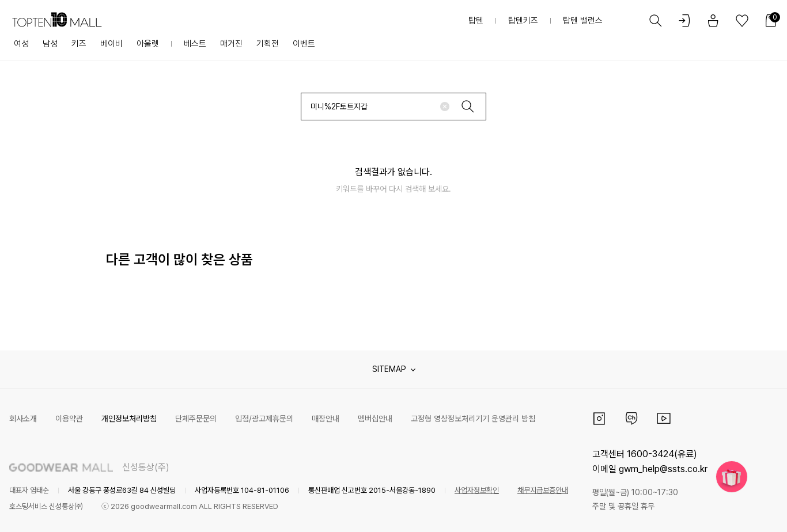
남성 (50, 44)
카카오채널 (631, 419)
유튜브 (664, 419)
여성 (21, 44)
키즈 (79, 44)
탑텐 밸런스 (583, 21)
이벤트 (304, 44)
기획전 (268, 44)
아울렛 (148, 44)
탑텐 (476, 21)
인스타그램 (599, 419)
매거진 (231, 44)
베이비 (111, 44)
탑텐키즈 (523, 21)
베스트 (195, 44)
